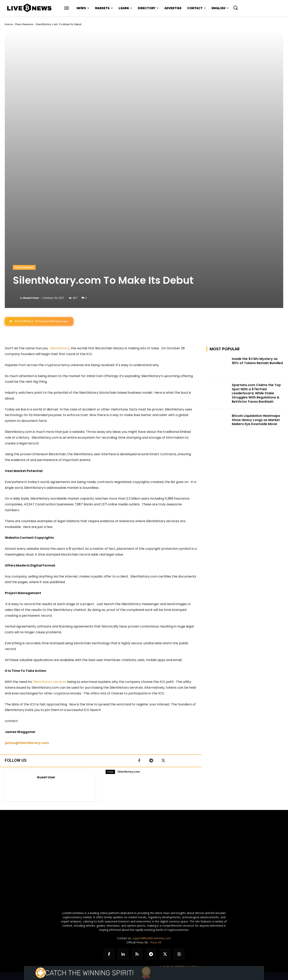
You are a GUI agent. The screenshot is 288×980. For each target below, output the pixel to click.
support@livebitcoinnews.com (152, 938)
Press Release (24, 24)
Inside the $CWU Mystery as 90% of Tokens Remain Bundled (257, 361)
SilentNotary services (50, 682)
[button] (235, 8)
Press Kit (156, 942)
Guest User (31, 298)
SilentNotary (60, 348)
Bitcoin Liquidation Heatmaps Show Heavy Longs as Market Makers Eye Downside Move (256, 420)
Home (9, 24)
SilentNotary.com (129, 772)
